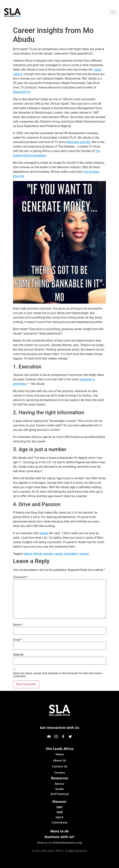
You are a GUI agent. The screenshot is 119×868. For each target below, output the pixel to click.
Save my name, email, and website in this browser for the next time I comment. (58, 675)
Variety (44, 533)
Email (18, 640)
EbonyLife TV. (22, 92)
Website (18, 655)
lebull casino (50, 864)
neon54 (84, 864)
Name (18, 625)
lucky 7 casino (69, 864)
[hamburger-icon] (113, 12)
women (84, 554)
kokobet (36, 864)
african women (43, 554)
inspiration (71, 554)
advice (28, 554)
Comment (21, 577)
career (59, 554)
